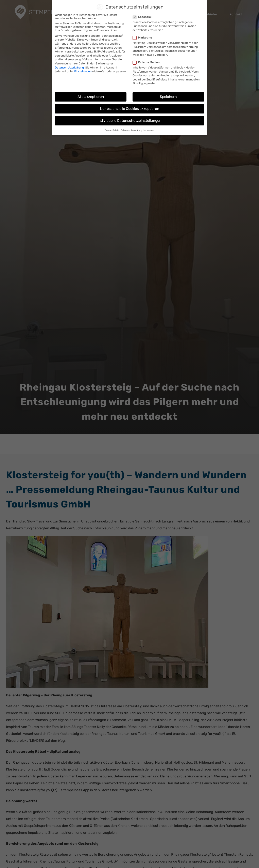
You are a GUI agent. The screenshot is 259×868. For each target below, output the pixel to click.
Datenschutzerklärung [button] (131, 130)
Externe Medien (148, 62)
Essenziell (144, 17)
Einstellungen (83, 71)
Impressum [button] (149, 130)
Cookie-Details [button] (112, 130)
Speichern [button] (168, 97)
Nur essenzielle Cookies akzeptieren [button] (130, 109)
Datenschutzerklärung (69, 68)
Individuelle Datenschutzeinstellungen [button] (129, 121)
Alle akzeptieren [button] (91, 97)
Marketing (144, 38)
